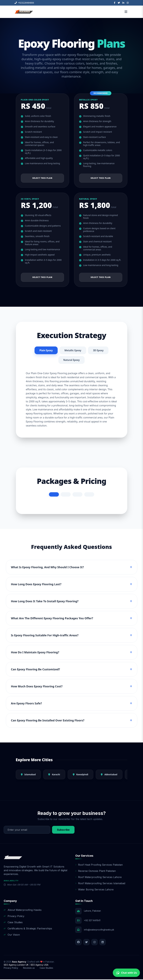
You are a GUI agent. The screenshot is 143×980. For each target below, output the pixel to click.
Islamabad (28, 775)
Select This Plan (42, 178)
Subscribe (63, 830)
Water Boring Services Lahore (94, 890)
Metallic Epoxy (73, 350)
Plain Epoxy (45, 350)
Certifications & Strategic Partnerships (28, 929)
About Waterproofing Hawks (23, 911)
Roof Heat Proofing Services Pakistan (99, 865)
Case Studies (13, 923)
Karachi (54, 775)
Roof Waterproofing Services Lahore (98, 878)
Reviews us (29, 968)
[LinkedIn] (123, 3)
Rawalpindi (81, 775)
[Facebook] (115, 3)
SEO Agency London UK (16, 965)
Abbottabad (109, 775)
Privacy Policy (14, 917)
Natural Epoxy (71, 360)
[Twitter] (119, 3)
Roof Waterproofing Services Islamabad (100, 884)
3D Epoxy (99, 350)
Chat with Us (126, 973)
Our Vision (12, 935)
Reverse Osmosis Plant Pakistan (96, 872)
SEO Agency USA (39, 965)
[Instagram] (128, 3)
